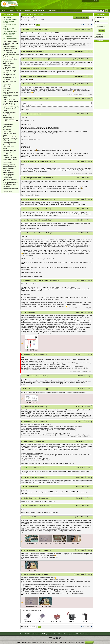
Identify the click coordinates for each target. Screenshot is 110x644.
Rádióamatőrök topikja (9, 167)
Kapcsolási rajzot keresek (10, 188)
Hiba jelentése (86, 634)
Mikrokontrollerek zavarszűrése (8, 129)
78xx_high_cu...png (32, 402)
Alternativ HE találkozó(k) (10, 49)
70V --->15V (51, 501)
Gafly (25, 76)
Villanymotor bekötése (9, 53)
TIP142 (25, 428)
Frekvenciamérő (7, 156)
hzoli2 (25, 312)
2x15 (72, 492)
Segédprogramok (39, 11)
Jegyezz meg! (102, 26)
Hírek (4, 11)
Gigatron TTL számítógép (10, 139)
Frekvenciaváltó (7, 88)
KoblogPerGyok (28, 114)
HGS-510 (85, 621)
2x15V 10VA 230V (57, 621)
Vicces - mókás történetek (10, 101)
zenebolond (27, 487)
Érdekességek (7, 132)
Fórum (19, 11)
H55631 (72, 621)
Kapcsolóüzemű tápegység (11, 107)
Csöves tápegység (8, 174)
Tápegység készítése (29, 17)
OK (107, 11)
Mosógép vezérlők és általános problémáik (9, 104)
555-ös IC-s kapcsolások (10, 157)
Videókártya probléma (9, 165)
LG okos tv (6, 90)
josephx (31, 20)
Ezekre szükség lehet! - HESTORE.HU (33, 610)
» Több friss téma (7, 192)
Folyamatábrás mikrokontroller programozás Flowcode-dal (10, 178)
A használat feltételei (26, 634)
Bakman (26, 30)
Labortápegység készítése (10, 96)
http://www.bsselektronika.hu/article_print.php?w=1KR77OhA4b (40, 128)
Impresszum (72, 634)
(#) (22, 30)
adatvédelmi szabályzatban (69, 642)
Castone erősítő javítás (9, 47)
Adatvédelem (37, 634)
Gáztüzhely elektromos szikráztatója (9, 113)
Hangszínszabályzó (8, 172)
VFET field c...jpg (32, 544)
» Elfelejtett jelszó (100, 35)
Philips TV (6, 141)
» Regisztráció (99, 37)
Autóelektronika (7, 163)
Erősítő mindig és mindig (10, 41)
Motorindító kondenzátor (10, 137)
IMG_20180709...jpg (31, 350)
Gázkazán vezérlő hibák (10, 150)
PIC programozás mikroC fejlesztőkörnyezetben (10, 184)
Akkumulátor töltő (8, 51)
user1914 (26, 376)
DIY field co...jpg (74, 544)
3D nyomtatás (7, 62)
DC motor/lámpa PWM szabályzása (9, 79)
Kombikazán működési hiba (11, 121)
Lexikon (27, 11)
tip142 (39, 319)
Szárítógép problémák (9, 143)
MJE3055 (32, 319)
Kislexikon (96, 1)
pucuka (25, 99)
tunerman (26, 517)
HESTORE (90, 1)
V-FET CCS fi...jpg (32, 606)
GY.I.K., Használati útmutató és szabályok (55, 634)
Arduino (5, 98)
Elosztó (79, 634)
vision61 (26, 161)
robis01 (25, 498)
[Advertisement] (102, 76)
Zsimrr (36, 30)
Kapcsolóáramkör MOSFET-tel (8, 86)
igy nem (28, 80)
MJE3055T (28, 621)
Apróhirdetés (52, 11)
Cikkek (11, 11)
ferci (24, 354)
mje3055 (63, 446)
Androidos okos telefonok (10, 60)
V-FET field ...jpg (46, 544)
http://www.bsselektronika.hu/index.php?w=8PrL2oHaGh (38, 259)
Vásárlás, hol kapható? (9, 100)
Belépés (102, 31)
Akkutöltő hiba (7, 186)
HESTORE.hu (7, 145)
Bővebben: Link (26, 136)
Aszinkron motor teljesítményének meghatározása (8, 125)
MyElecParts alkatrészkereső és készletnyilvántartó (8, 117)
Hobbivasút (85, 1)
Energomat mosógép (9, 58)
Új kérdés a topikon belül (81, 17)
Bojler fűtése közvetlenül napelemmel (10, 160)
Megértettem (89, 642)
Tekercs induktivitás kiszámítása (8, 169)
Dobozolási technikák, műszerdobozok (9, 64)
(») (49, 30)
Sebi (25, 51)
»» (39, 627)
